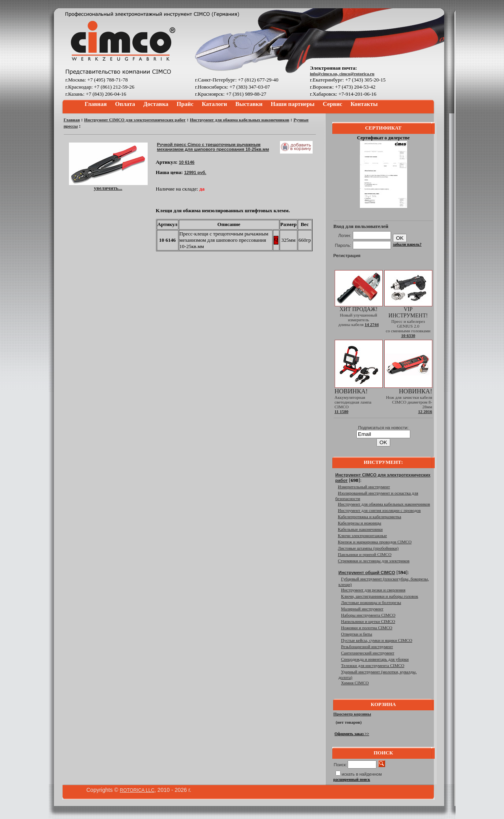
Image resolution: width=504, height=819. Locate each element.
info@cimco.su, (325, 74)
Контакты (364, 104)
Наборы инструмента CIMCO (368, 615)
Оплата (125, 104)
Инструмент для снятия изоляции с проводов (379, 510)
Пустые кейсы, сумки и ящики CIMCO (377, 640)
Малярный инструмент (362, 609)
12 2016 (425, 411)
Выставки (249, 104)
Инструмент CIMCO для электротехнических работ (135, 120)
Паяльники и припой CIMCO (365, 554)
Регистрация (347, 256)
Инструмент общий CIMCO (367, 573)
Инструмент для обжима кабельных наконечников (239, 120)
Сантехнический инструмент (368, 653)
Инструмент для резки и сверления (373, 590)
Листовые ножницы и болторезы (371, 602)
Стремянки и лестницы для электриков (374, 561)
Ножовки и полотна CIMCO (367, 628)
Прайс (185, 104)
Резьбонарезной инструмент (367, 647)
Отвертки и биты (357, 634)
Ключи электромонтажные (362, 535)
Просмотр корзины (352, 714)
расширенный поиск (352, 779)
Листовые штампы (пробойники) (368, 548)
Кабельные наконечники (360, 529)
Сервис (333, 104)
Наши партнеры (293, 104)
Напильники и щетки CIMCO (368, 621)
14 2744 (372, 324)
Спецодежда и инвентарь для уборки (375, 659)
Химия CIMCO (355, 683)
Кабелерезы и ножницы (359, 523)
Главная (96, 104)
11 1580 (342, 411)
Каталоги (214, 104)
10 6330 (408, 335)
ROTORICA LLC (137, 790)
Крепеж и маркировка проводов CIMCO (375, 542)
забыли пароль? (407, 244)
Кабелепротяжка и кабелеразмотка (370, 517)
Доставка (156, 104)
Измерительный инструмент (364, 487)
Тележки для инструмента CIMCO (373, 665)
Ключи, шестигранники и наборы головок (380, 596)
